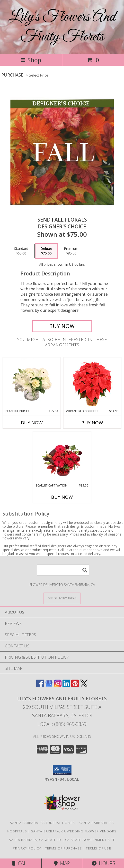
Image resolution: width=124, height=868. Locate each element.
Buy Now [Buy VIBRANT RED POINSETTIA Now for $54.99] (92, 423)
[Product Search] (63, 570)
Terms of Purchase (63, 848)
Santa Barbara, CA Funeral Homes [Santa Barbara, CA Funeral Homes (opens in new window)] (42, 823)
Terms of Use (98, 848)
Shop (31, 60)
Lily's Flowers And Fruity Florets (62, 27)
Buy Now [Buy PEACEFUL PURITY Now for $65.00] (32, 423)
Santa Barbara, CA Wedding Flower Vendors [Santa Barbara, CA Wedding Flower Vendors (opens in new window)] (74, 831)
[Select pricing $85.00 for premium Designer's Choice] (71, 251)
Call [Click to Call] (21, 863)
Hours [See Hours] (103, 863)
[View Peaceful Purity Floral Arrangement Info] (32, 383)
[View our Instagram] (58, 686)
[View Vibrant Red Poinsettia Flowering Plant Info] (92, 383)
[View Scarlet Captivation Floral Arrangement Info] (62, 458)
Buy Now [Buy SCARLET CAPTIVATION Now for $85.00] (62, 497)
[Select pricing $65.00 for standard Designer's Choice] (21, 251)
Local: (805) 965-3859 (62, 724)
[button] (62, 770)
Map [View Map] (62, 863)
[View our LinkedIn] (66, 686)
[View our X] (84, 686)
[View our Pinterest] (75, 686)
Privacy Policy (27, 848)
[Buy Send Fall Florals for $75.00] (62, 326)
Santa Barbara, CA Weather (35, 840)
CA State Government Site (90, 840)
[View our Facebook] (40, 686)
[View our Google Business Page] (49, 686)
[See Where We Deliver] (62, 598)
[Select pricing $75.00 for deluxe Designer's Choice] (46, 251)
